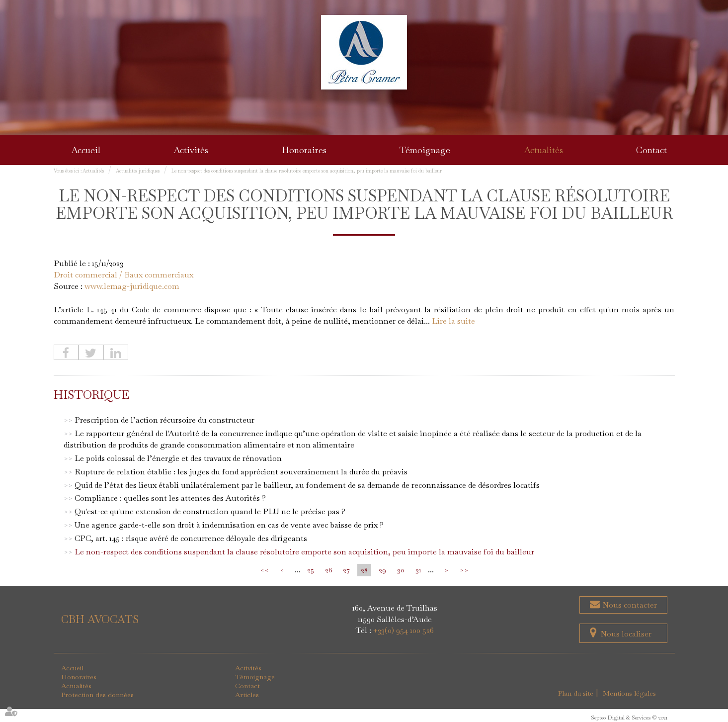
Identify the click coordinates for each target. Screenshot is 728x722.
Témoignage (425, 150)
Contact (651, 150)
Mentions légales (630, 694)
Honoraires (304, 150)
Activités (191, 150)
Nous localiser (626, 634)
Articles (247, 695)
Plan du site (576, 694)
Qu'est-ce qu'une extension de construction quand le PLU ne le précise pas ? (210, 512)
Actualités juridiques (138, 171)
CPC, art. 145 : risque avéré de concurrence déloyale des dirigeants (191, 538)
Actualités (543, 150)
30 (401, 570)
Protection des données (97, 695)
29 (382, 570)
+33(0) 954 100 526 (404, 631)
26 (328, 570)
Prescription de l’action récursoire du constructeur (164, 420)
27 (346, 570)
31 (418, 570)
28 (364, 570)
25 (311, 570)
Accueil (86, 150)
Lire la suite (453, 321)
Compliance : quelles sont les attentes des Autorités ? (170, 498)
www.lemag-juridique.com (132, 286)
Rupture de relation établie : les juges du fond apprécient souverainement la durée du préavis (241, 472)
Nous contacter (629, 605)
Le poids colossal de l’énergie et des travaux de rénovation (178, 458)
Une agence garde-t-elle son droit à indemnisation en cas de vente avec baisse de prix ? (229, 525)
